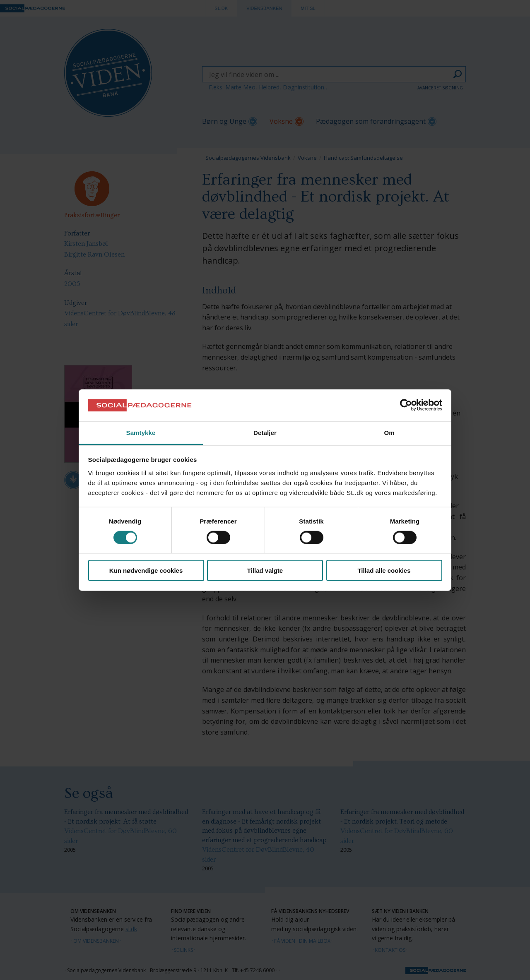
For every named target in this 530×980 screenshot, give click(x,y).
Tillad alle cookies (384, 570)
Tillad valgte (265, 570)
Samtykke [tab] (141, 433)
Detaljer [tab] (265, 433)
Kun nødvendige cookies (146, 570)
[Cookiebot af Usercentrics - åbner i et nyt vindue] (406, 405)
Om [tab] (389, 433)
